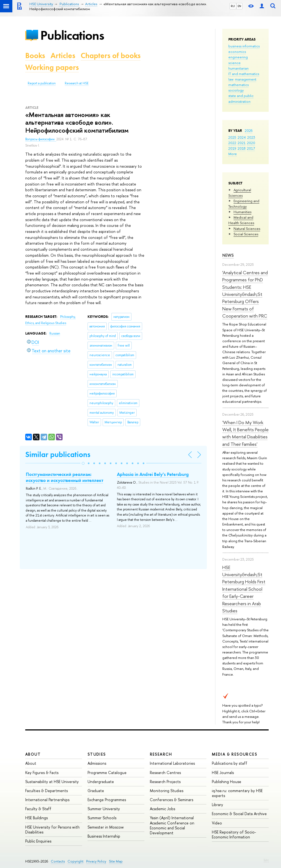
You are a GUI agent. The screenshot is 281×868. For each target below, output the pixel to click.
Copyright (75, 861)
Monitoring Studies (167, 791)
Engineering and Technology (244, 204)
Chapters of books (111, 55)
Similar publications (58, 454)
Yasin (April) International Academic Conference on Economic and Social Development (172, 825)
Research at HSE (77, 83)
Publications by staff (230, 763)
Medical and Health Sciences (241, 220)
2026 (249, 130)
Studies (97, 754)
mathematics (238, 85)
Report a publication (42, 83)
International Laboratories (172, 763)
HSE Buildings (36, 818)
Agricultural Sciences (240, 193)
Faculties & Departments (47, 791)
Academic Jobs (162, 809)
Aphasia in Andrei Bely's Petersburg (153, 474)
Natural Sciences (247, 229)
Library (217, 805)
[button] (83, 463)
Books (35, 55)
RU (233, 6)
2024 (242, 137)
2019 (232, 148)
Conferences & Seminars (172, 800)
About (33, 754)
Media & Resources (234, 754)
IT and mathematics (244, 74)
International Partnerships (47, 800)
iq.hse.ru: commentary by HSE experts (237, 793)
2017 (251, 148)
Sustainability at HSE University (52, 782)
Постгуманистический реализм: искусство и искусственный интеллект (64, 477)
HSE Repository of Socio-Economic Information (234, 834)
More (233, 154)
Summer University (104, 809)
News (228, 255)
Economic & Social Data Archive (239, 814)
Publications (72, 35)
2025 (232, 137)
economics (237, 52)
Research (161, 754)
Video (217, 823)
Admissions (97, 763)
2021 (242, 143)
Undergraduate (101, 782)
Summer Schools (102, 818)
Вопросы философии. (41, 139)
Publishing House (227, 782)
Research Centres (165, 773)
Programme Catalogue (107, 773)
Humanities (242, 212)
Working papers (52, 67)
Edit (266, 860)
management (246, 79)
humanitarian (238, 68)
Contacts (58, 861)
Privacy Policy (96, 861)
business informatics (244, 46)
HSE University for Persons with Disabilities (52, 830)
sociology (236, 90)
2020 (251, 143)
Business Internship (104, 836)
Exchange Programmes (107, 800)
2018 (242, 148)
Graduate (96, 791)
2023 (251, 137)
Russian (55, 333)
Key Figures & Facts (42, 773)
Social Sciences (246, 234)
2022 (232, 143)
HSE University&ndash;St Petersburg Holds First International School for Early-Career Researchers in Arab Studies (244, 589)
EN (239, 6)
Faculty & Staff (38, 809)
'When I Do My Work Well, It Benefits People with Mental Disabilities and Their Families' (245, 433)
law (231, 79)
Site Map (116, 861)
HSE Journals (223, 773)
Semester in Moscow (106, 827)
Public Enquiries (38, 841)
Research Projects (165, 782)
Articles (63, 55)
